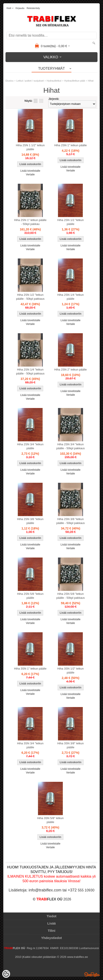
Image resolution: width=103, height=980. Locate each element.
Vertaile (30, 175)
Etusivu (9, 81)
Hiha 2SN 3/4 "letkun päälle (30, 446)
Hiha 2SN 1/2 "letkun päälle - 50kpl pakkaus (30, 297)
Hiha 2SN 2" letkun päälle (70, 370)
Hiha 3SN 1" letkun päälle (30, 669)
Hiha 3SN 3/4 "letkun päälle (30, 745)
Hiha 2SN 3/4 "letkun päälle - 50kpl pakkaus (70, 446)
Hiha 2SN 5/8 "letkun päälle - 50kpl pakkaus (70, 596)
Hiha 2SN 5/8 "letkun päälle (30, 596)
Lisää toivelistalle (30, 171)
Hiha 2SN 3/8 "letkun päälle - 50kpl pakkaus (70, 521)
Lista (36, 101)
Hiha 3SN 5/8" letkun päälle (50, 820)
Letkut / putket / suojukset (30, 81)
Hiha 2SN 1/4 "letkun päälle (70, 297)
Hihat (91, 81)
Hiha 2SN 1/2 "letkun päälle (70, 222)
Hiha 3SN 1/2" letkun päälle (70, 671)
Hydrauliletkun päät (75, 81)
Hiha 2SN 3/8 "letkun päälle (30, 521)
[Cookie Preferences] (6, 974)
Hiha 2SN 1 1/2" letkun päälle (30, 147)
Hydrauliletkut (54, 81)
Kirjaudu (20, 8)
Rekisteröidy (33, 8)
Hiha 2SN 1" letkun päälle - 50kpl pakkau (30, 222)
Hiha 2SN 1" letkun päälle (70, 145)
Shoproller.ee (92, 975)
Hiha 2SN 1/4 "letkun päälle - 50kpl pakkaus (30, 372)
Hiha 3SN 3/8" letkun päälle (70, 745)
